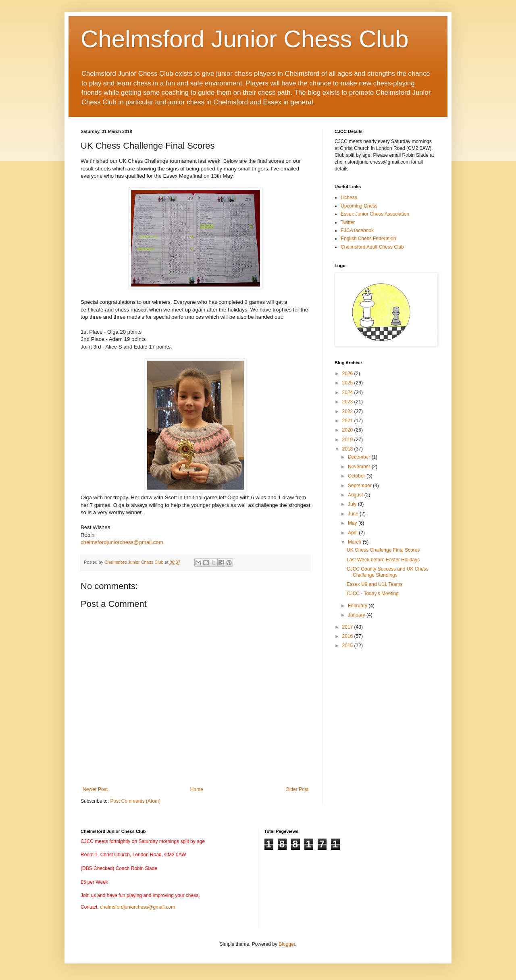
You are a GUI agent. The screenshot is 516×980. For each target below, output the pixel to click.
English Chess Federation (368, 239)
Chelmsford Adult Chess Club (372, 247)
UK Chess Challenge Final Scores (383, 550)
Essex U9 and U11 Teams (375, 584)
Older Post (297, 789)
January (357, 615)
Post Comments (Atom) (135, 801)
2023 (348, 402)
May (353, 523)
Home (197, 789)
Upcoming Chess (359, 206)
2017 (348, 627)
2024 (348, 392)
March (355, 542)
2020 (348, 430)
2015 (348, 646)
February (358, 606)
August (356, 495)
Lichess (349, 197)
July (353, 504)
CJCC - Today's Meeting (373, 594)
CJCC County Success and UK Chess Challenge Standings (388, 572)
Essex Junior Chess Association (375, 214)
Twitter (348, 222)
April (353, 533)
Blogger (287, 944)
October (357, 476)
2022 (348, 411)
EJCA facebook (357, 230)
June (354, 514)
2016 (348, 636)
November (360, 467)
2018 (348, 449)
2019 (348, 440)
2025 (348, 383)
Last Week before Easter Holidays (383, 560)
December (360, 457)
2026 (348, 374)
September (360, 486)
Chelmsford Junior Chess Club (245, 39)
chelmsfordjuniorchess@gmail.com (122, 542)
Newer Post (95, 789)
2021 (348, 421)
